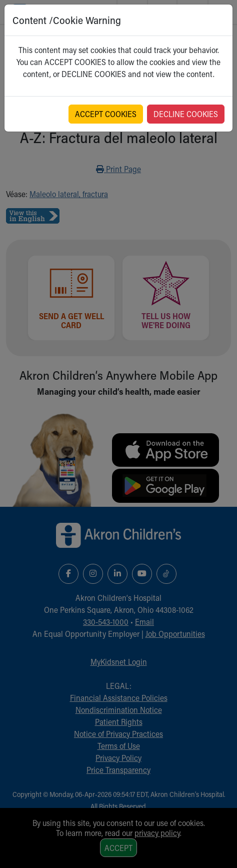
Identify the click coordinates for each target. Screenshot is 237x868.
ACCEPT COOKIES (106, 114)
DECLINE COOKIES (186, 114)
